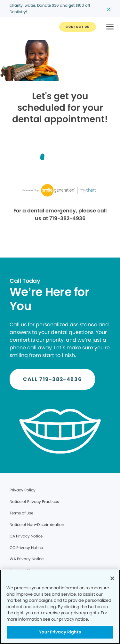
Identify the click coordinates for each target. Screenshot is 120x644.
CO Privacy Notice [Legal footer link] (26, 548)
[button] (110, 27)
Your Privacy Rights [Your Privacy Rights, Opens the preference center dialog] (60, 632)
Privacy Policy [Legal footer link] (23, 490)
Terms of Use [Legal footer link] (21, 513)
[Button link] (78, 27)
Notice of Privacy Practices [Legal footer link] (34, 501)
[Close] (112, 578)
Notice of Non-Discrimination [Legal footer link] (37, 525)
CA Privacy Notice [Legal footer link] (26, 536)
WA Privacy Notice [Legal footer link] (27, 559)
